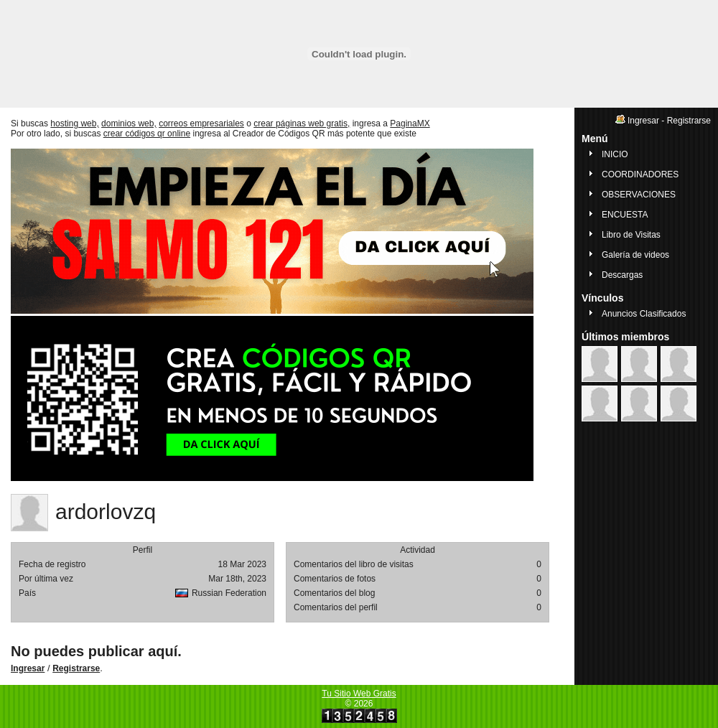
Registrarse (76, 668)
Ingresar (28, 668)
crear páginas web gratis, (302, 123)
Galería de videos (635, 255)
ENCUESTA (625, 215)
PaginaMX (410, 123)
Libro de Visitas (631, 235)
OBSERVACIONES (639, 195)
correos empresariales (201, 123)
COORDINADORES (640, 174)
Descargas (622, 275)
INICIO (615, 154)
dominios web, (129, 123)
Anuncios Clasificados (644, 314)
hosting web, (74, 123)
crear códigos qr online (147, 134)
